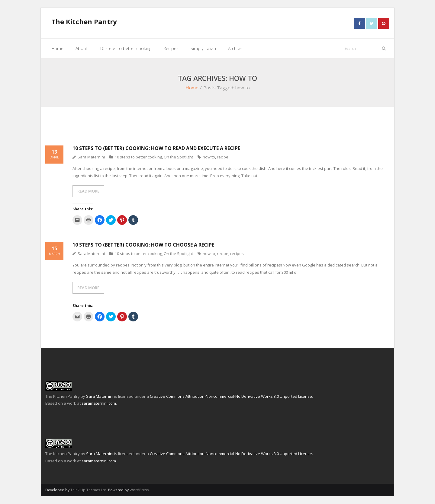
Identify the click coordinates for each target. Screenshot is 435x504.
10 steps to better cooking (138, 157)
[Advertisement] (217, 129)
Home (192, 88)
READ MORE (88, 191)
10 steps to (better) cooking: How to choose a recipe (143, 245)
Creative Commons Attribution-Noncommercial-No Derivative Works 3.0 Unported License (231, 396)
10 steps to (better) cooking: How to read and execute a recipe (156, 148)
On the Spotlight (178, 157)
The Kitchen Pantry (63, 396)
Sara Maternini (91, 157)
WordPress (139, 490)
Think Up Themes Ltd (88, 490)
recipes (237, 254)
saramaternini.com (99, 403)
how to (209, 157)
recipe (223, 157)
